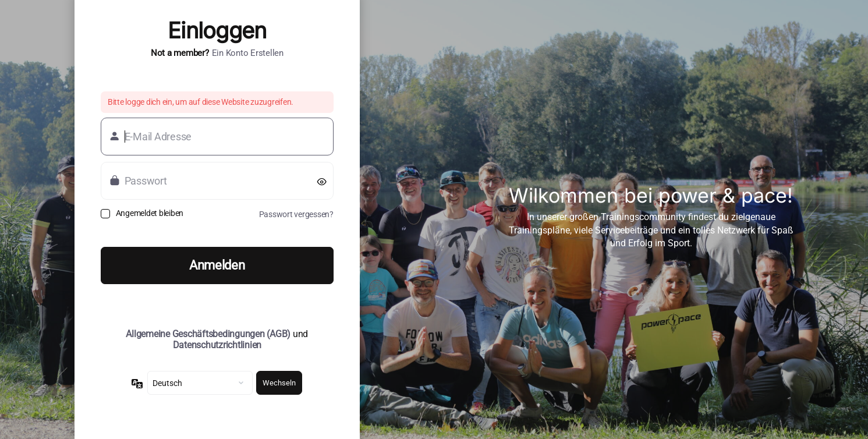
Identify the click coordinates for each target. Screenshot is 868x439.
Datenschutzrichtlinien (217, 345)
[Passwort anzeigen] (322, 181)
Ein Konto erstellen (248, 53)
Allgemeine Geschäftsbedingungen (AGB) (208, 334)
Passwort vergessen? (296, 214)
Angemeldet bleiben (150, 213)
